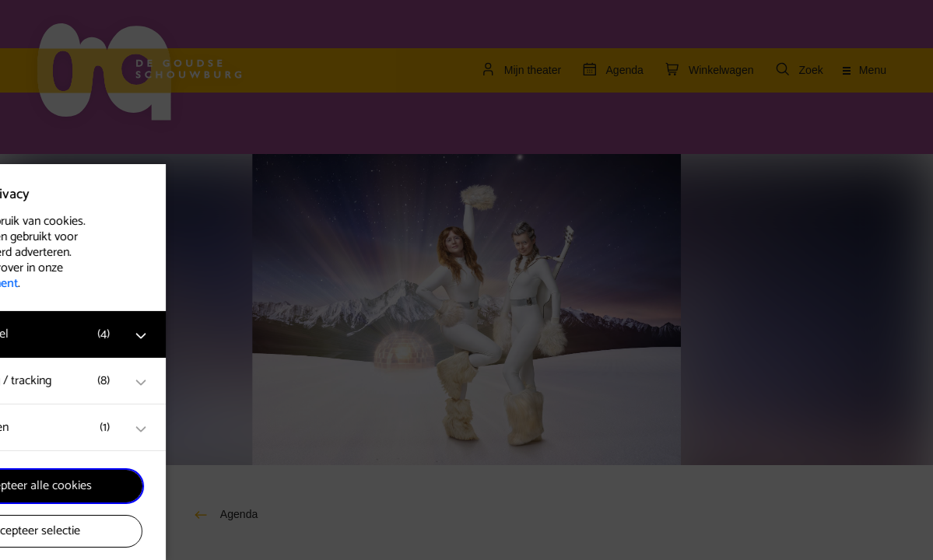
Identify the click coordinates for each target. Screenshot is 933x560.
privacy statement (70, 283)
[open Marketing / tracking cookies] (240, 383)
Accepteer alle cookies (133, 486)
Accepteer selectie (132, 531)
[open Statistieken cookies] (240, 429)
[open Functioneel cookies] (240, 336)
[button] (117, 334)
